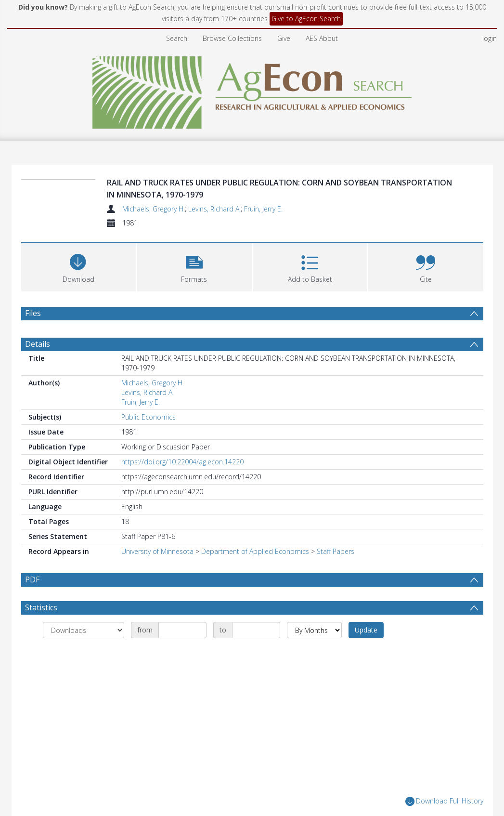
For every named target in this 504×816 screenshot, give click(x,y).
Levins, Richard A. (214, 209)
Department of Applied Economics (255, 551)
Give (284, 38)
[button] (194, 266)
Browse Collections (232, 38)
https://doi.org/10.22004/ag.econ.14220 (182, 462)
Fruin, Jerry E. (263, 209)
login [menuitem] (490, 38)
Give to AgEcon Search (306, 19)
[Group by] (84, 630)
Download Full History (444, 801)
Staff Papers (336, 551)
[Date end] (256, 630)
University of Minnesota (157, 551)
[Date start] (182, 630)
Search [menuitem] (177, 38)
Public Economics (149, 417)
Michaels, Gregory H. (154, 209)
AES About (322, 38)
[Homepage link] (252, 90)
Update (366, 630)
